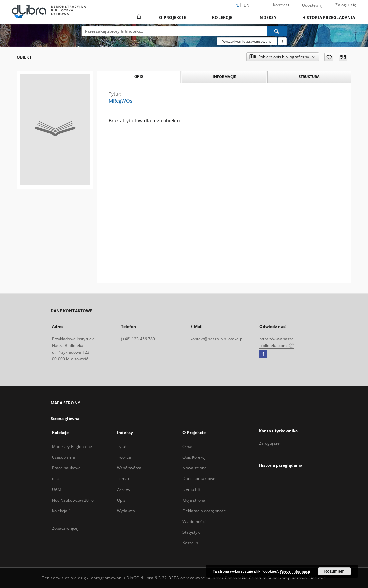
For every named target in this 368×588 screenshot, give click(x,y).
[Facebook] (263, 354)
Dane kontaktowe (199, 479)
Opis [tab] (139, 77)
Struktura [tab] (309, 77)
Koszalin (190, 543)
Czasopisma (64, 457)
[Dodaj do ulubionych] (329, 57)
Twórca (124, 457)
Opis (121, 500)
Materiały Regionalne (72, 447)
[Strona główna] (139, 17)
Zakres (124, 489)
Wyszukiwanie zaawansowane (247, 41)
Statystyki (192, 532)
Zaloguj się (346, 5)
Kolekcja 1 (62, 511)
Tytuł (122, 447)
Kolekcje (222, 18)
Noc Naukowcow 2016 (73, 500)
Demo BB (192, 489)
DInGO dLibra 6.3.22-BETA (153, 578)
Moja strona (194, 500)
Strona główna (65, 419)
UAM (57, 489)
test (56, 479)
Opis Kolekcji (195, 457)
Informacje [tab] (224, 77)
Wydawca (126, 511)
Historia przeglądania (329, 18)
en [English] (246, 5)
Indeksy (267, 18)
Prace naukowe (67, 468)
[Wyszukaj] (277, 31)
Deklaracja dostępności (205, 511)
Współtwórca (129, 468)
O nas (188, 447)
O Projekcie (172, 18)
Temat (123, 479)
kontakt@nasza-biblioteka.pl (217, 339)
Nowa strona (195, 468)
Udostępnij (312, 5)
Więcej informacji (295, 571)
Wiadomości (194, 521)
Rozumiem (334, 571)
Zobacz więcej (65, 528)
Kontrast (281, 5)
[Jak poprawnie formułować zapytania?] (282, 41)
